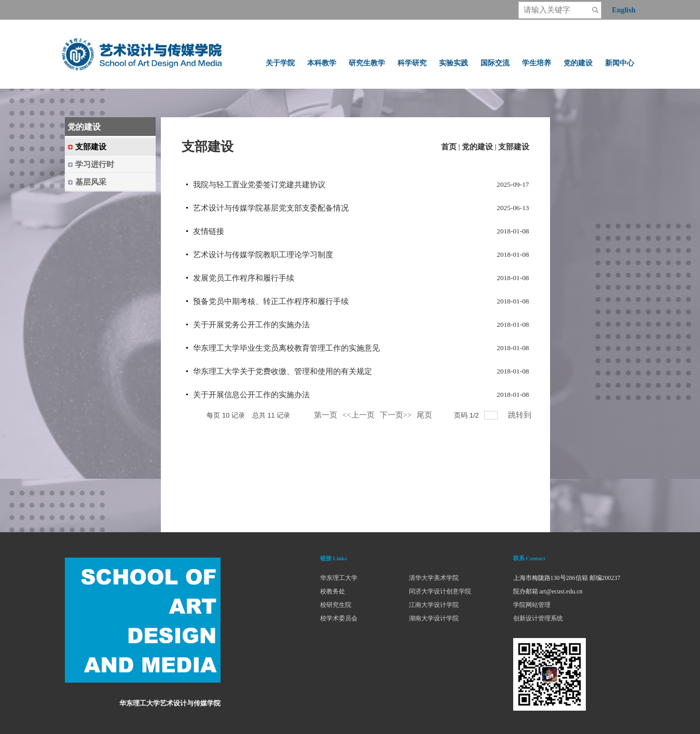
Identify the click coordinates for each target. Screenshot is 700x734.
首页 (449, 147)
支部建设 (514, 147)
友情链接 (209, 231)
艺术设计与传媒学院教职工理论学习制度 (263, 255)
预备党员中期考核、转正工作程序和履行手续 (271, 301)
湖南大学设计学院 (434, 618)
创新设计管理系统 (538, 618)
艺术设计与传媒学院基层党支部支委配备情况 (271, 208)
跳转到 (521, 415)
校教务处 (333, 591)
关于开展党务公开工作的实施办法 (251, 325)
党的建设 (477, 147)
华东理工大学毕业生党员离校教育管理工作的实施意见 (286, 348)
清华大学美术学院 (434, 578)
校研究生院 (336, 605)
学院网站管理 (532, 605)
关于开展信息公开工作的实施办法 (251, 395)
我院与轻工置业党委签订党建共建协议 (259, 185)
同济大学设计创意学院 (440, 591)
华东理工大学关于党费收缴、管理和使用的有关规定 (283, 371)
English (623, 10)
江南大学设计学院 (434, 605)
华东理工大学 (339, 578)
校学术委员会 (339, 618)
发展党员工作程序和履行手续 (244, 278)
